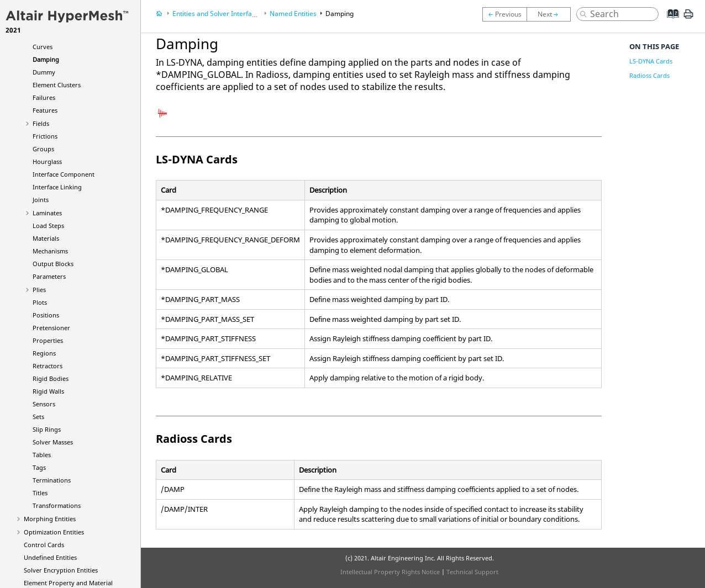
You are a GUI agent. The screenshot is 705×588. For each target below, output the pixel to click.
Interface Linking (57, 187)
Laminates (47, 213)
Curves (43, 47)
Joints (41, 200)
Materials (46, 238)
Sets (38, 417)
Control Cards (44, 545)
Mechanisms (50, 251)
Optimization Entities (54, 532)
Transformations (57, 505)
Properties (48, 340)
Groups (43, 149)
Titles (40, 493)
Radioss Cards (649, 75)
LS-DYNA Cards (651, 61)
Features (45, 110)
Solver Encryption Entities (61, 570)
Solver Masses (53, 442)
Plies (39, 290)
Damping (46, 59)
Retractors (48, 366)
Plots (40, 302)
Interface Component (64, 174)
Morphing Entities (50, 519)
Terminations (52, 480)
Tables (42, 455)
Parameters (49, 276)
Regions (44, 353)
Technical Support (472, 572)
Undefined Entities (50, 557)
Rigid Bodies (51, 378)
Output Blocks (53, 264)
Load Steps (48, 226)
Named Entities (293, 14)
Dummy (44, 72)
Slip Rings (47, 429)
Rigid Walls (48, 391)
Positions (46, 315)
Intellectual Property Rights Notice (390, 572)
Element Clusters (57, 85)
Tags (39, 467)
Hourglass (47, 161)
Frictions (45, 136)
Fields (41, 123)
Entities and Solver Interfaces (217, 14)
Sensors (44, 404)
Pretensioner (51, 328)
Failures (44, 97)
